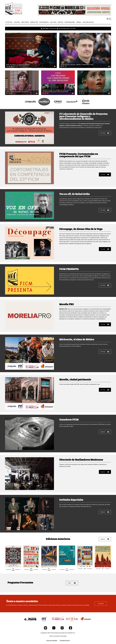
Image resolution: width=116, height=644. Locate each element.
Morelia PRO (34, 22)
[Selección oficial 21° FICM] (67, 565)
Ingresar (105, 432)
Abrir (72, 583)
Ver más (105, 133)
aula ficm (53, 22)
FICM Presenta (44, 22)
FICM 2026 (17, 22)
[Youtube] (46, 629)
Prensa (79, 22)
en (110, 19)
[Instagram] (62, 629)
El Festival (9, 22)
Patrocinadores (70, 22)
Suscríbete (101, 604)
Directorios (25, 22)
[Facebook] (71, 629)
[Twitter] (54, 629)
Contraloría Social (65, 640)
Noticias (60, 22)
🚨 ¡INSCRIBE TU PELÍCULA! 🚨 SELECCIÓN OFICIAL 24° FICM (58, 29)
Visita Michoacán (88, 22)
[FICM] (14, 9)
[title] (30, 106)
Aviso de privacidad (52, 640)
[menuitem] (9, 22)
